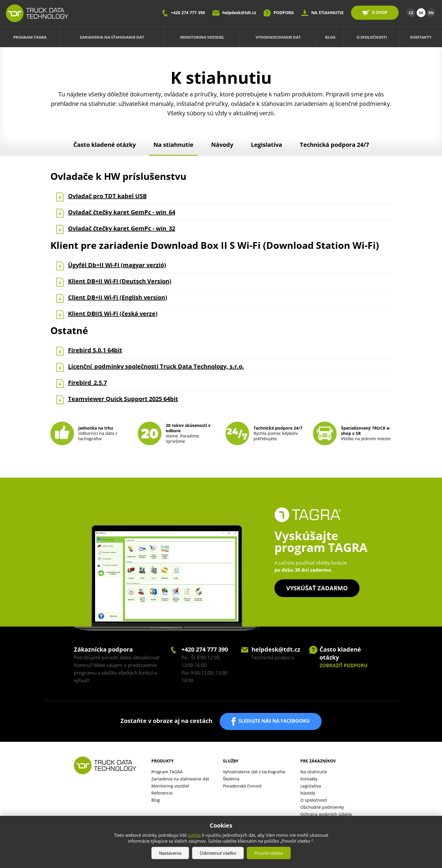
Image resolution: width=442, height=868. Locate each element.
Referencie (162, 793)
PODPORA (284, 13)
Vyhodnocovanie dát (278, 37)
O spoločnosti (372, 37)
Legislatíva (266, 145)
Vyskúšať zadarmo (317, 588)
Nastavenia (170, 853)
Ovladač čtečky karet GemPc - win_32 (122, 228)
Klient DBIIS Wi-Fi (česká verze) (113, 314)
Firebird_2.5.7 (87, 383)
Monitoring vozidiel (202, 37)
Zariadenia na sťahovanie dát (112, 37)
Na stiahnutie (173, 145)
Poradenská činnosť (242, 786)
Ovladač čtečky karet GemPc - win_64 (122, 212)
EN (431, 13)
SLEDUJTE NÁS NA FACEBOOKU (274, 721)
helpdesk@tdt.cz (239, 13)
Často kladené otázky (105, 145)
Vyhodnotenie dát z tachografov (254, 772)
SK (421, 13)
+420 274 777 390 (188, 13)
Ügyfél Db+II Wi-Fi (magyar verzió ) (117, 265)
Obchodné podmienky (322, 807)
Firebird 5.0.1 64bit (95, 350)
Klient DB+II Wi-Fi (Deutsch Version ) (120, 281)
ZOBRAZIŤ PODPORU (343, 665)
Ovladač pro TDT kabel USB (107, 196)
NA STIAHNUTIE (327, 13)
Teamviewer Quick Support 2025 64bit (123, 399)
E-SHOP (380, 12)
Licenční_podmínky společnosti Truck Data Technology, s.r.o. (156, 366)
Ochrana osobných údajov (326, 814)
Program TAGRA (30, 37)
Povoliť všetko (269, 853)
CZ (411, 13)
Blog (330, 37)
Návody (222, 145)
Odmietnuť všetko (218, 853)
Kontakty (421, 37)
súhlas (194, 835)
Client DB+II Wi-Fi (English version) (118, 297)
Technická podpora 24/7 (334, 145)
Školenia (231, 779)
